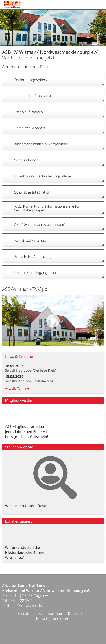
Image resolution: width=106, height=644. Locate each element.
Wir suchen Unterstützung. (28, 506)
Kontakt (24, 613)
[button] (99, 5)
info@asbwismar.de (26, 605)
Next (101, 28)
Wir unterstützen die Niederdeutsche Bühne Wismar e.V (25, 552)
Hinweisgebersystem (53, 618)
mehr (100, 370)
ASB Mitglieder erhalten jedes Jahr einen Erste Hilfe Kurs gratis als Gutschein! (28, 431)
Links (38, 613)
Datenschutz (78, 613)
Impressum (55, 613)
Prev (5, 28)
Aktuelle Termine (53, 388)
